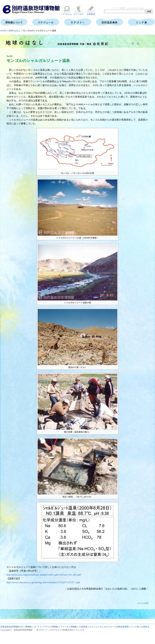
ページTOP (143, 603)
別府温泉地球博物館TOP (12, 627)
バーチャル (67, 13)
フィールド (79, 13)
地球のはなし (15, 31)
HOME (3, 31)
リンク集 (135, 627)
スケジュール (96, 627)
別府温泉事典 (122, 627)
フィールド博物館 (69, 627)
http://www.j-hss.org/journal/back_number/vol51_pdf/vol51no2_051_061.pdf (44, 575)
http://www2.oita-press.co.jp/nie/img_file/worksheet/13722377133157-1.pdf (43, 582)
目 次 (135, 44)
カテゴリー (109, 627)
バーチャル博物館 (50, 627)
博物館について (32, 627)
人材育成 (91, 13)
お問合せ (145, 627)
